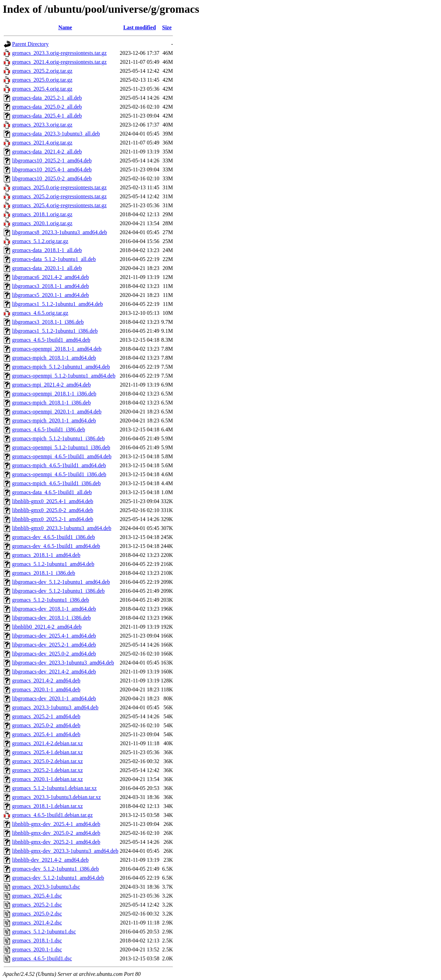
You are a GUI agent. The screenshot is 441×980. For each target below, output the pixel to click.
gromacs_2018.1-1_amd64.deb (46, 555)
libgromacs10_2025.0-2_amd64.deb (52, 178)
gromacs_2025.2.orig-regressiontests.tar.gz (59, 196)
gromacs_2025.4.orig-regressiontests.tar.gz (59, 205)
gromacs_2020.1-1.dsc (37, 949)
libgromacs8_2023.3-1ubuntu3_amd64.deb (60, 232)
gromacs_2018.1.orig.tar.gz (42, 214)
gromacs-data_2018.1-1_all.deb (47, 250)
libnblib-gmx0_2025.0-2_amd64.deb (53, 510)
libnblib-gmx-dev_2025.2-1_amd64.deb (56, 842)
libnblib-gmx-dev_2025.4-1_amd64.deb (56, 824)
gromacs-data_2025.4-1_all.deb (47, 116)
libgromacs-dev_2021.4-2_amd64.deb (54, 672)
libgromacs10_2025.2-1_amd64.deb (52, 161)
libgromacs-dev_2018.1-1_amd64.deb (54, 609)
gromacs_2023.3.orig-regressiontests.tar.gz (59, 53)
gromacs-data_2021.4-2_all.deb (47, 152)
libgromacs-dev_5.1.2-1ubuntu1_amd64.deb (61, 582)
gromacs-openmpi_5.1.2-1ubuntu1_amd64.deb (64, 376)
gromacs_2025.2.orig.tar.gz (42, 71)
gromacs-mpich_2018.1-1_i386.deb (51, 403)
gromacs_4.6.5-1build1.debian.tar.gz (52, 815)
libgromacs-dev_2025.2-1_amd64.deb (54, 645)
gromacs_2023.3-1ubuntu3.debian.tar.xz (57, 797)
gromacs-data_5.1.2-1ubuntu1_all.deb (54, 259)
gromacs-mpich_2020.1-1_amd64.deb (54, 421)
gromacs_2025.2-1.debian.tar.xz (47, 770)
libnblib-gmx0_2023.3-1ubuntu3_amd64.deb (62, 528)
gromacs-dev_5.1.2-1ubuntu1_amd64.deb (58, 878)
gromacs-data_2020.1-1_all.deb (47, 268)
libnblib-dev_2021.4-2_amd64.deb (50, 860)
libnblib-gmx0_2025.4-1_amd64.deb (53, 501)
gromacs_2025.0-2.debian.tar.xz (47, 761)
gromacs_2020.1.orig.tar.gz (42, 223)
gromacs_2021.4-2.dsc (37, 923)
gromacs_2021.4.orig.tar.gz (42, 143)
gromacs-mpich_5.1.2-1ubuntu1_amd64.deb (61, 367)
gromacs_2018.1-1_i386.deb (44, 573)
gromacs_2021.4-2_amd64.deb (46, 681)
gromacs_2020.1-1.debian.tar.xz (47, 779)
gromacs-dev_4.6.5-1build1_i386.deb (53, 537)
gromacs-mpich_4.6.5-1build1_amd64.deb (59, 465)
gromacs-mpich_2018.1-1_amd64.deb (54, 358)
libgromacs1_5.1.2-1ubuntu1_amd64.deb (58, 304)
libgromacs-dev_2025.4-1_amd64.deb (54, 636)
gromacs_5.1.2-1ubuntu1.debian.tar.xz (54, 788)
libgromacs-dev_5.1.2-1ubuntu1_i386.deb (58, 591)
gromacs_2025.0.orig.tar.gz (42, 80)
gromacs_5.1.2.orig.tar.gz (40, 241)
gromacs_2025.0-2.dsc (37, 914)
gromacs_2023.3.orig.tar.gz (42, 125)
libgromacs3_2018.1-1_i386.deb (48, 322)
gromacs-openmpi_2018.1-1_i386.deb (54, 394)
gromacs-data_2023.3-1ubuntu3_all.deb (56, 134)
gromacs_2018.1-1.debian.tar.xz (47, 806)
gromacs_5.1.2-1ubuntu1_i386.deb (51, 600)
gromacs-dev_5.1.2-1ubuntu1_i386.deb (55, 869)
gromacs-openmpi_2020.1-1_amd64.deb (57, 412)
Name (65, 27)
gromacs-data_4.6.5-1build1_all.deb (52, 492)
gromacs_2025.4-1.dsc (37, 896)
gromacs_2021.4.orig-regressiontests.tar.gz (59, 62)
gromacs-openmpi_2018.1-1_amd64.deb (57, 349)
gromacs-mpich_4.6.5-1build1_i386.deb (56, 483)
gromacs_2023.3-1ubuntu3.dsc (46, 887)
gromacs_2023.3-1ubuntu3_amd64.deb (55, 707)
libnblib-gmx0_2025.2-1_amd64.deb (53, 519)
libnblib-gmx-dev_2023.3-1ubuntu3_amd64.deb (65, 851)
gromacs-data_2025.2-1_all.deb (47, 98)
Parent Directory (30, 44)
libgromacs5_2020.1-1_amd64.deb (50, 295)
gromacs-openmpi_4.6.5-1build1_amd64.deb (62, 456)
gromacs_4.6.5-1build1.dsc (42, 958)
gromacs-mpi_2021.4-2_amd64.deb (51, 385)
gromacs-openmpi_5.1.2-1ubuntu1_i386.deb (61, 447)
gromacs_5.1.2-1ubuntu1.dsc (44, 932)
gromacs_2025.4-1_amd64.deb (46, 734)
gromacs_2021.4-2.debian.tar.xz (47, 743)
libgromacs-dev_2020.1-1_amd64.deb (54, 698)
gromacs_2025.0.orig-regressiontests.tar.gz (59, 187)
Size (167, 27)
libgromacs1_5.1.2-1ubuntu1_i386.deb (55, 331)
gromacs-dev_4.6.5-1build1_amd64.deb (56, 546)
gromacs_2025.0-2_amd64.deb (46, 725)
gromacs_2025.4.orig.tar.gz (42, 89)
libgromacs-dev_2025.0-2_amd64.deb (54, 654)
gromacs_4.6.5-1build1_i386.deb (49, 429)
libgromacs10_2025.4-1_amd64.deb (52, 169)
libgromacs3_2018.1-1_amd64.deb (50, 286)
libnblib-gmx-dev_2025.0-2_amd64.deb (56, 833)
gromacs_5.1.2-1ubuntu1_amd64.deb (53, 564)
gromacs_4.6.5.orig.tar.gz (40, 313)
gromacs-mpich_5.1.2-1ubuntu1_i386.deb (58, 438)
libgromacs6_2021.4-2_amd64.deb (50, 277)
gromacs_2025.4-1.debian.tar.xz (47, 752)
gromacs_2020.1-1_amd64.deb (46, 689)
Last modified (140, 27)
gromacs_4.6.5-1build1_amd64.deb (51, 340)
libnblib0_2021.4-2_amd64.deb (47, 627)
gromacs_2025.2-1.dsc (37, 905)
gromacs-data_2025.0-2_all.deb (47, 107)
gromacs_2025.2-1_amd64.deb (46, 716)
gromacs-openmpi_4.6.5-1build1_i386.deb (59, 474)
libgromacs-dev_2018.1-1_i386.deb (51, 618)
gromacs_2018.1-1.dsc (37, 941)
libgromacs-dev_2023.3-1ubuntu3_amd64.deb (63, 663)
